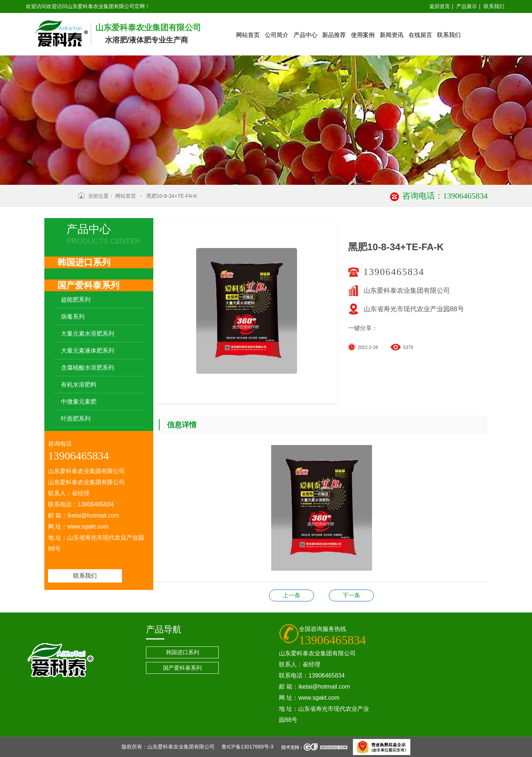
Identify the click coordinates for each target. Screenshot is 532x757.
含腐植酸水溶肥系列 (88, 368)
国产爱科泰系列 (88, 285)
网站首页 (126, 196)
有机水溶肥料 (79, 385)
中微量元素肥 (79, 402)
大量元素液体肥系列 (88, 351)
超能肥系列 (76, 300)
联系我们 (494, 6)
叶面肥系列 (76, 419)
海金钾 (351, 595)
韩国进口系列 (84, 262)
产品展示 (467, 6)
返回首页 (440, 6)
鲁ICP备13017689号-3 (248, 747)
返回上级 (58, 200)
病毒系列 (73, 317)
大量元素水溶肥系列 (88, 334)
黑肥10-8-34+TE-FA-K (172, 196)
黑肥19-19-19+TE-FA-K (291, 595)
